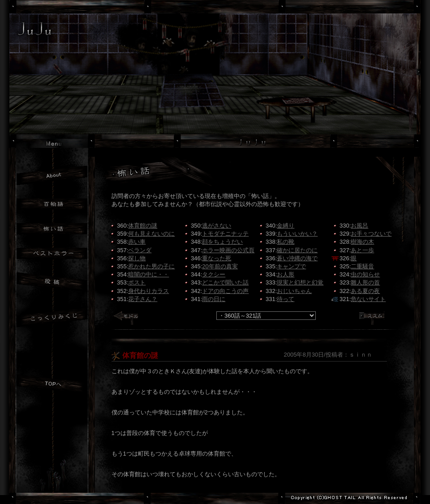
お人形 (286, 274)
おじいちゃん (294, 291)
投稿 (52, 283)
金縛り (286, 226)
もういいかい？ (297, 234)
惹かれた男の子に (151, 266)
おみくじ (52, 319)
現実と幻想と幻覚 (300, 282)
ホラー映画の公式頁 (228, 250)
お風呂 (359, 226)
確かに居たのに (297, 250)
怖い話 (52, 229)
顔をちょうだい (222, 242)
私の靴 (286, 242)
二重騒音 (362, 266)
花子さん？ (143, 299)
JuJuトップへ (52, 385)
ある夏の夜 (365, 291)
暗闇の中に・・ (148, 274)
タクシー (214, 274)
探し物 (137, 258)
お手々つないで (371, 234)
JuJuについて (52, 175)
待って (286, 299)
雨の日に (214, 299)
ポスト (137, 282)
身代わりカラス (148, 291)
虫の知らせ (365, 274)
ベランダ (140, 250)
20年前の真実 (220, 266)
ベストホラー (52, 253)
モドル (129, 320)
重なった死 (217, 258)
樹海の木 (362, 242)
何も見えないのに (151, 234)
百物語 (52, 204)
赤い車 (137, 242)
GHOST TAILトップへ (53, 476)
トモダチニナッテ (225, 234)
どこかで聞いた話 (225, 282)
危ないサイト (368, 299)
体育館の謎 (143, 226)
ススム (375, 320)
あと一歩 (362, 250)
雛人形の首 (365, 282)
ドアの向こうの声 (225, 291)
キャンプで (291, 266)
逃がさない (217, 226)
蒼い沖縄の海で (297, 258)
